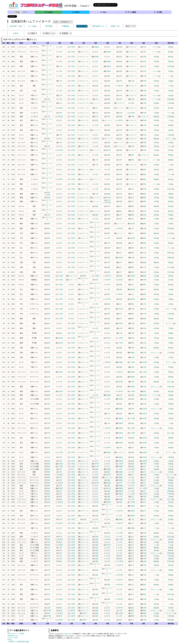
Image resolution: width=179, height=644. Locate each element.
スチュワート (170, 475)
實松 (145, 99)
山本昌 (170, 233)
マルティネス (170, 309)
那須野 (170, 228)
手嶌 (170, 367)
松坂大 (170, 189)
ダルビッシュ (155, 353)
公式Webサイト (66, 22)
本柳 (170, 570)
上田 (133, 519)
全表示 (16, 33)
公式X (56, 22)
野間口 (170, 253)
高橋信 (97, 47)
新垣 (170, 52)
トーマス (155, 52)
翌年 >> (26, 12)
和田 (170, 47)
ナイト (155, 160)
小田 (61, 47)
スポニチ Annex (13, 638)
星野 (170, 155)
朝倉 (170, 243)
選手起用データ (98, 26)
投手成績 (49, 26)
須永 (155, 616)
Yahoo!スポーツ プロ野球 (16, 634)
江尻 (155, 66)
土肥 (170, 224)
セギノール (85, 47)
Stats (104, 12)
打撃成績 (65, 26)
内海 (170, 294)
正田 (155, 61)
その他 (159, 12)
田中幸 (121, 86)
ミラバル (155, 47)
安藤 (170, 194)
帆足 (170, 57)
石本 (49, 99)
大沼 (170, 184)
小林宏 (170, 103)
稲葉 (121, 47)
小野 (170, 418)
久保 (170, 409)
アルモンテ (133, 47)
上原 (170, 289)
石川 (170, 280)
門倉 (170, 319)
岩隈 (170, 125)
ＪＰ (170, 76)
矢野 (170, 91)
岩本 (49, 193)
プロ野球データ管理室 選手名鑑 (18, 642)
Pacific (77, 12)
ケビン (170, 146)
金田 (170, 130)
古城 (133, 81)
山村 (170, 399)
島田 (121, 57)
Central (50, 12)
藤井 (170, 211)
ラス (170, 86)
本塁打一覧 (115, 26)
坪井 (145, 47)
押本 (155, 120)
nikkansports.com (13, 636)
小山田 (170, 353)
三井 (170, 533)
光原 (170, 71)
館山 (170, 206)
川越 (170, 81)
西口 (170, 486)
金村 (155, 57)
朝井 (170, 511)
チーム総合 (132, 12)
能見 (170, 201)
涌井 (170, 61)
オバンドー (97, 103)
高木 (170, 523)
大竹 (170, 357)
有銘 (170, 448)
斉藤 (170, 160)
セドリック (170, 323)
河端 (170, 215)
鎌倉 (155, 117)
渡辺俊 (170, 99)
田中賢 (121, 382)
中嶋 (145, 76)
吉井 (170, 472)
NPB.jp (10, 640)
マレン (170, 248)
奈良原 (61, 108)
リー (155, 452)
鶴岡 (145, 613)
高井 (170, 276)
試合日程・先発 (16, 26)
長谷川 (170, 272)
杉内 (170, 150)
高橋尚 (170, 258)
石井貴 (170, 66)
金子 (133, 189)
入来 (155, 198)
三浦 (170, 219)
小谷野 (97, 276)
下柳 (170, 198)
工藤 (170, 299)
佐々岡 (170, 267)
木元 (109, 47)
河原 (170, 395)
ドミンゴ (170, 238)
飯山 (121, 211)
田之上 (170, 382)
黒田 (170, 262)
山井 (170, 304)
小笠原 (73, 47)
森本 (49, 139)
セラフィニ (170, 139)
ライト (170, 113)
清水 (170, 95)
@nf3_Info (68, 634)
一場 (170, 589)
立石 (155, 228)
